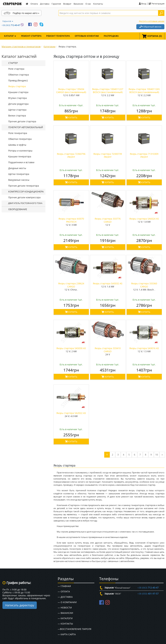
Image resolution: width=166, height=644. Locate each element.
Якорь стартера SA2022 (71, 413)
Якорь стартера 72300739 (108, 155)
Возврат (67, 4)
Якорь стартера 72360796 (71, 155)
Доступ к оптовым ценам (152, 21)
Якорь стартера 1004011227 (108, 91)
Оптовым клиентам (87, 36)
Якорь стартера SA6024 (144, 219)
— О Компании (67, 602)
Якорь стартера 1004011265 (144, 91)
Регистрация (157, 4)
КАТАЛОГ (10, 36)
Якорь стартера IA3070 (71, 220)
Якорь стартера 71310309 (144, 155)
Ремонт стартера (31, 36)
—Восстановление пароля (74, 629)
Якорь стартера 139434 (71, 91)
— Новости (65, 608)
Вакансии (78, 4)
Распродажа (111, 36)
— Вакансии (65, 613)
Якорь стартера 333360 (144, 285)
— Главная (64, 586)
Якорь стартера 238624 (71, 285)
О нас (88, 4)
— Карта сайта (67, 634)
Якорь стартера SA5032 (108, 283)
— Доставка (65, 597)
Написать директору (20, 605)
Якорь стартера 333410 (108, 350)
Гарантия (56, 4)
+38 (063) (11, 25)
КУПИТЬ (71, 117)
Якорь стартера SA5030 (71, 348)
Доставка (45, 4)
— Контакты (65, 624)
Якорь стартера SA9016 (144, 348)
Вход (142, 4)
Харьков (8, 21)
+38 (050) (148, 594)
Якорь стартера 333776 (108, 220)
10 (157, 455)
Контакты (98, 4)
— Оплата (64, 591)
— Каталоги (65, 618)
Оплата (34, 4)
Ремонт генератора (58, 36)
